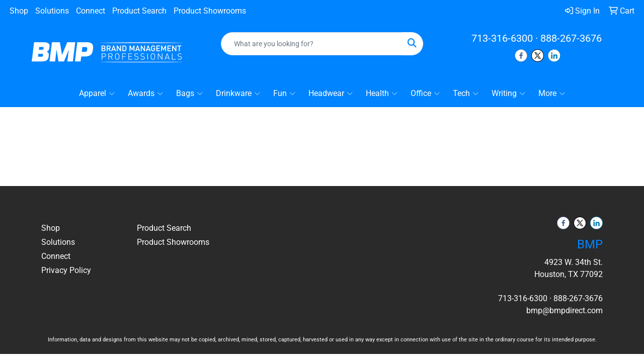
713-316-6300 (502, 38)
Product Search (139, 11)
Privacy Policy (66, 270)
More (552, 94)
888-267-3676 (571, 38)
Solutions (52, 11)
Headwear (331, 94)
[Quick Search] (312, 44)
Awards (145, 94)
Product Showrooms (210, 11)
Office (425, 94)
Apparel (97, 94)
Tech (466, 94)
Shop (19, 11)
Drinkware (238, 94)
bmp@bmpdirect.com (565, 310)
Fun (284, 94)
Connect (91, 11)
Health (382, 94)
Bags (189, 94)
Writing (508, 94)
